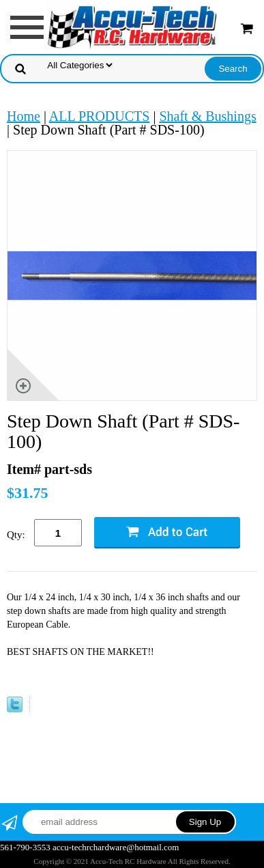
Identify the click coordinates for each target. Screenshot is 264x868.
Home (24, 116)
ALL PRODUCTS (100, 116)
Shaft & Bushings (207, 116)
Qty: (16, 535)
